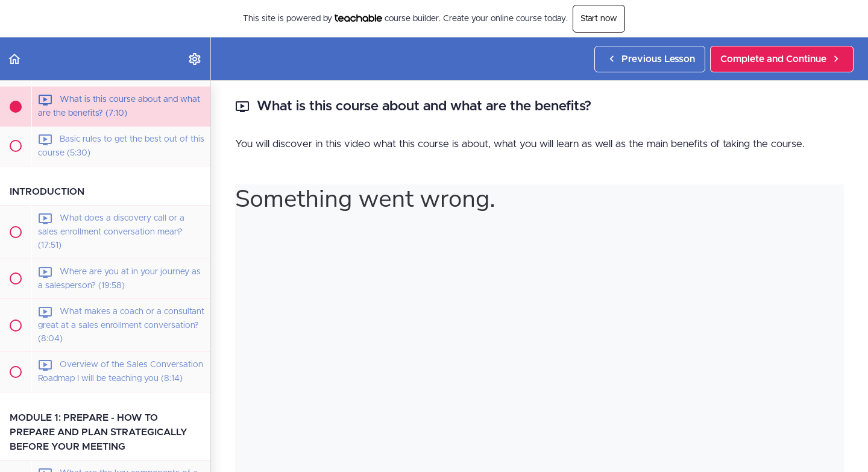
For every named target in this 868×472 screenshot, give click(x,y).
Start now (599, 19)
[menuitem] (195, 59)
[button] (15, 59)
